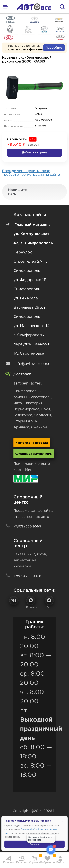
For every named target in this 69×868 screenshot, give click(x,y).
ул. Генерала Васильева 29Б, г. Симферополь (30, 308)
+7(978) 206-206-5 (27, 527)
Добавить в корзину (35, 153)
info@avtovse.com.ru (33, 364)
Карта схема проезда (32, 443)
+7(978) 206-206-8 (27, 576)
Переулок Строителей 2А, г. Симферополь (30, 262)
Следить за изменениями (34, 454)
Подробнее (54, 48)
